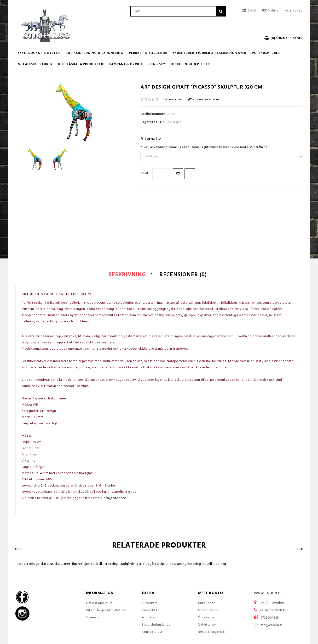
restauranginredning (186, 564)
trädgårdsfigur (130, 564)
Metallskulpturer (35, 64)
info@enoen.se (115, 499)
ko (93, 564)
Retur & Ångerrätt (212, 632)
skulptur (47, 564)
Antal (145, 173)
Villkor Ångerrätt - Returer (106, 611)
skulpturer (63, 564)
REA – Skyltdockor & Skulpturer (179, 64)
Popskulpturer (266, 53)
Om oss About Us (99, 604)
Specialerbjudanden (157, 625)
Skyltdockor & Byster (39, 53)
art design (32, 564)
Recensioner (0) (185, 275)
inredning (111, 564)
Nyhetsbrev (207, 625)
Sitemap (93, 618)
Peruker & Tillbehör (148, 53)
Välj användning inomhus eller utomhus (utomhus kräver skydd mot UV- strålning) (206, 147)
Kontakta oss (152, 632)
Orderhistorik (208, 611)
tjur (86, 564)
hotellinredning (214, 564)
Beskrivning (125, 275)
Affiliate (148, 618)
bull (99, 564)
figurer (77, 564)
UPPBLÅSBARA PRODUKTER (81, 64)
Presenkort (150, 611)
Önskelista (206, 618)
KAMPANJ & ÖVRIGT (126, 64)
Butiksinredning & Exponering (94, 53)
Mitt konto (207, 604)
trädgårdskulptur (156, 564)
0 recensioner (172, 99)
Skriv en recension (204, 99)
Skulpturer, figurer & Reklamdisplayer (210, 53)
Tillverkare (150, 604)
